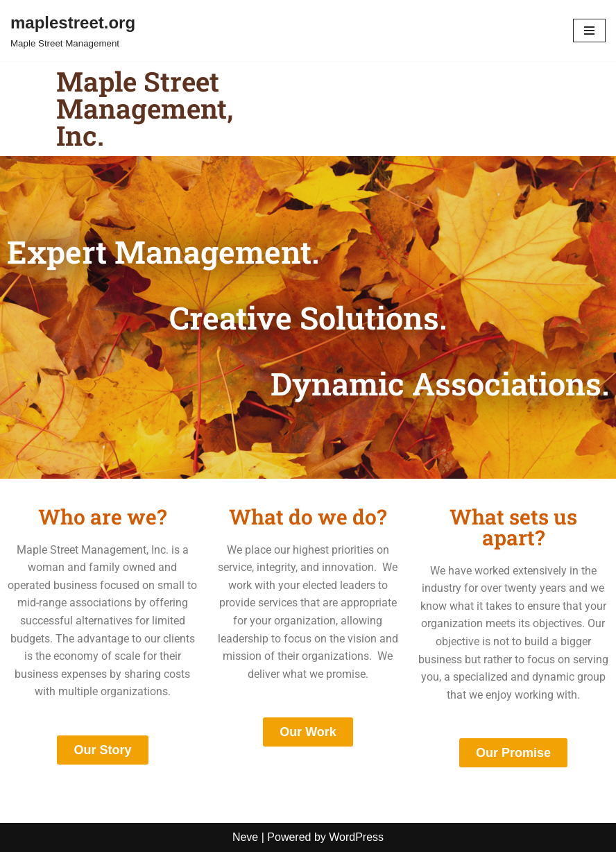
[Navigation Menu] (589, 31)
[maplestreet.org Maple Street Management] (73, 31)
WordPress (356, 837)
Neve (245, 837)
